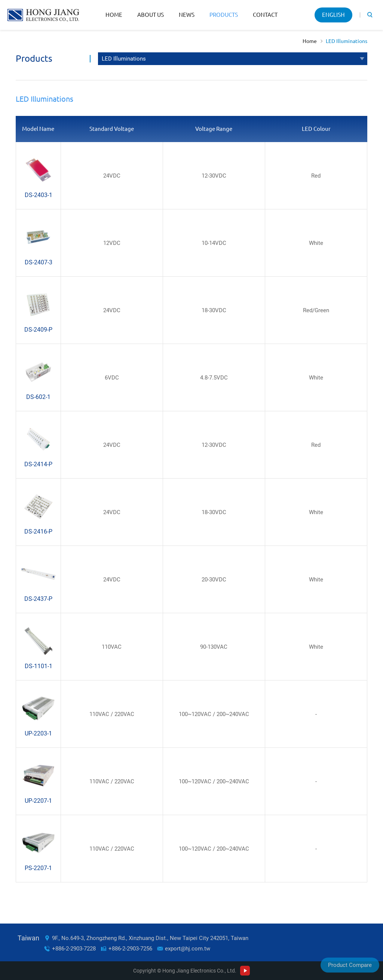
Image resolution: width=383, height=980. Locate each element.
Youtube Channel (245, 971)
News (187, 15)
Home (114, 15)
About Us (151, 15)
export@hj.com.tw (188, 949)
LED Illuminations (347, 41)
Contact (265, 15)
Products (224, 15)
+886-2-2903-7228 (74, 949)
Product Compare (350, 965)
